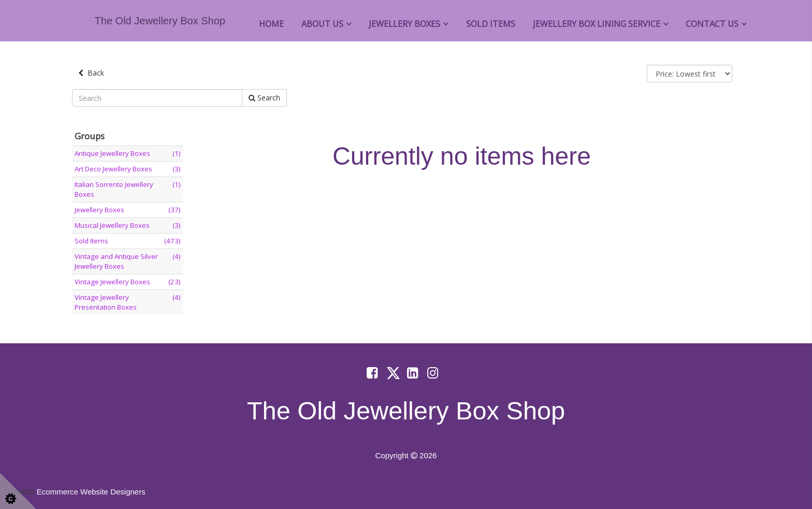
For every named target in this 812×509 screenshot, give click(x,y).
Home (271, 24)
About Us (322, 24)
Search (264, 98)
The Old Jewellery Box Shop (160, 21)
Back (91, 73)
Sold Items (491, 24)
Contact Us (712, 24)
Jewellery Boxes (404, 24)
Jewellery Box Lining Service (597, 24)
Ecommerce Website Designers (91, 492)
